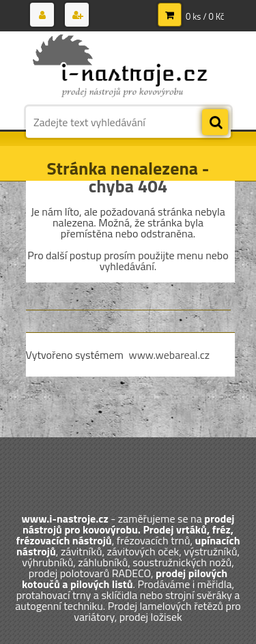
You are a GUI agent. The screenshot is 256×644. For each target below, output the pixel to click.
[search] (215, 123)
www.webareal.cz (169, 355)
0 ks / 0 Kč (205, 16)
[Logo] (120, 67)
